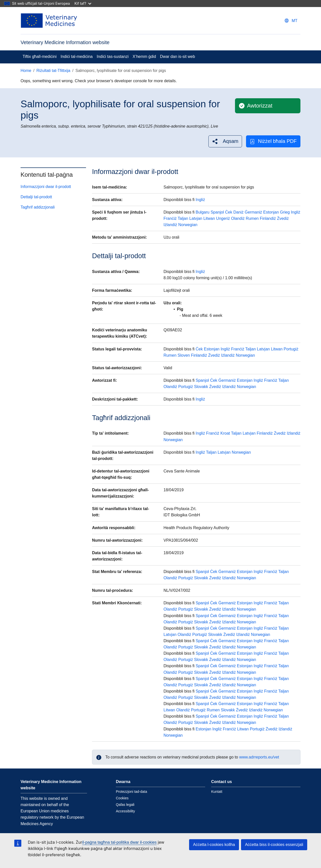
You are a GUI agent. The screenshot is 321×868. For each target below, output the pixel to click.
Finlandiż (268, 218)
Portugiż (291, 349)
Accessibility (125, 811)
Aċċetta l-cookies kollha (214, 845)
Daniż (238, 212)
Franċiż (170, 218)
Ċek (228, 212)
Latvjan (196, 218)
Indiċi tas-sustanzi (113, 57)
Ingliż (200, 200)
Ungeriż (223, 218)
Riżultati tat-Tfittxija (53, 71)
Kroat (225, 433)
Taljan (183, 218)
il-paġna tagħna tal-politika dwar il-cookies (119, 842)
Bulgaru (203, 212)
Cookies (122, 798)
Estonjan (271, 212)
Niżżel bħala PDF (273, 141)
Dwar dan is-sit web (178, 57)
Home (26, 71)
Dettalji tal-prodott (36, 197)
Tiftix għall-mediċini (39, 57)
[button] (225, 141)
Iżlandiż (170, 225)
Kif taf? (83, 3)
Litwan (209, 218)
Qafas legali (125, 805)
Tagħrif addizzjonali (38, 207)
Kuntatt (217, 792)
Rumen (252, 218)
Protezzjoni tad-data (132, 792)
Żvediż (283, 218)
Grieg (285, 212)
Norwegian (188, 225)
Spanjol (217, 212)
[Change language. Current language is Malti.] (291, 21)
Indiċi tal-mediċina (76, 57)
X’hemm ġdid (144, 57)
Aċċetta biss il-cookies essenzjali (274, 845)
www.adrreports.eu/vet (259, 757)
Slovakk (201, 387)
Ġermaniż (253, 212)
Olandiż (238, 218)
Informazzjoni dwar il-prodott (46, 187)
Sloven (184, 355)
